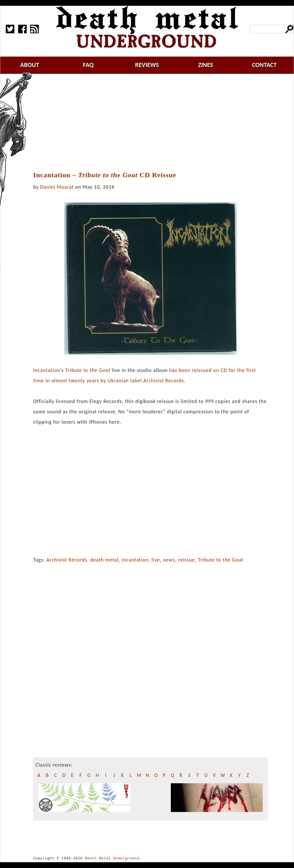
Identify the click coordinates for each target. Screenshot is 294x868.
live (156, 560)
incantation (135, 560)
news (169, 560)
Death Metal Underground (112, 858)
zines (206, 65)
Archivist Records (67, 560)
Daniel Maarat (57, 187)
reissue (186, 560)
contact (264, 65)
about (30, 65)
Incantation (46, 370)
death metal (104, 560)
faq (88, 65)
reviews (147, 65)
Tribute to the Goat (220, 560)
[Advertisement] (154, 123)
